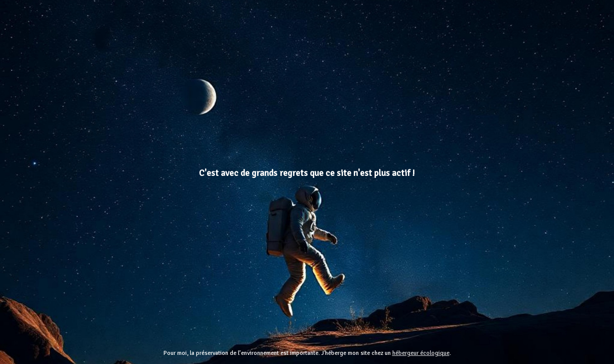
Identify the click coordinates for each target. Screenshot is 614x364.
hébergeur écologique (421, 353)
